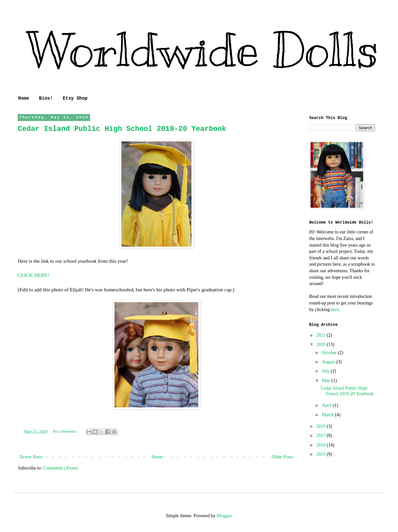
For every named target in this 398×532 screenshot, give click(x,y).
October (330, 353)
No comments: (65, 431)
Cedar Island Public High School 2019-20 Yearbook (122, 129)
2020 (322, 344)
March (328, 415)
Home (24, 98)
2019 (322, 426)
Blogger (224, 516)
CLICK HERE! (33, 275)
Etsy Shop (75, 98)
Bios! (46, 98)
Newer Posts (31, 457)
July (326, 371)
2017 (322, 435)
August (329, 362)
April (327, 405)
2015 (322, 454)
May (326, 381)
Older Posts (282, 457)
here (335, 310)
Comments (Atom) (60, 468)
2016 (322, 445)
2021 (322, 335)
